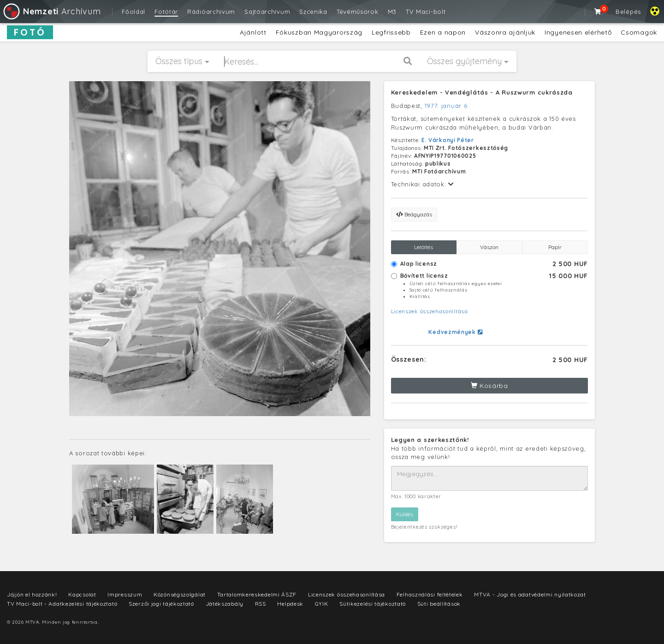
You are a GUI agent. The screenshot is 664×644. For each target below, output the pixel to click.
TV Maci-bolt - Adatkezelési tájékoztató (62, 604)
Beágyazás (414, 214)
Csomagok (639, 32)
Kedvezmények (455, 332)
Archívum (51, 11)
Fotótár (166, 12)
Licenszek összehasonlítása (430, 311)
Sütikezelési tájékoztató (373, 604)
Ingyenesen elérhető (578, 32)
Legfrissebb (391, 32)
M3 (392, 12)
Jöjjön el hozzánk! (32, 594)
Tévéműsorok (358, 12)
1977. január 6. (447, 106)
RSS (261, 604)
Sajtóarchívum (267, 12)
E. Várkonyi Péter (448, 140)
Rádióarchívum (211, 12)
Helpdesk (290, 604)
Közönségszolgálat (180, 594)
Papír (555, 247)
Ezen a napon (443, 32)
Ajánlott (253, 32)
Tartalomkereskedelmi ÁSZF (257, 594)
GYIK (322, 604)
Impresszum (125, 594)
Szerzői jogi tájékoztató (161, 604)
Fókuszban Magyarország (319, 32)
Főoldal (133, 12)
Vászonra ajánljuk (505, 32)
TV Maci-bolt (426, 12)
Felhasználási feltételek (430, 594)
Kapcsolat (82, 594)
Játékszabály (225, 604)
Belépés (628, 12)
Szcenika (313, 12)
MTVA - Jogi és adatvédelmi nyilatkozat (530, 594)
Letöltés (424, 247)
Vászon (489, 247)
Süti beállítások (439, 604)
